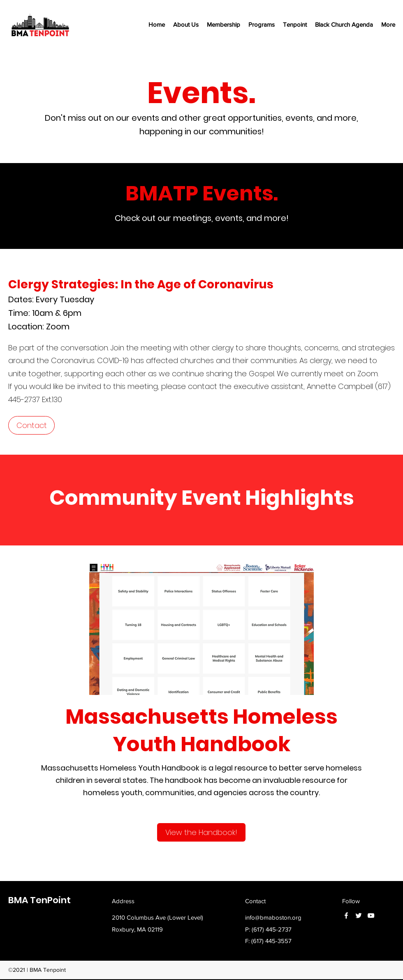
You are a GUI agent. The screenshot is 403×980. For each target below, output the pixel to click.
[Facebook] (346, 916)
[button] (186, 25)
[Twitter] (359, 916)
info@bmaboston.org (273, 917)
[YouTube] (371, 916)
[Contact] (31, 425)
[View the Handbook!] (201, 832)
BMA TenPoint (39, 900)
